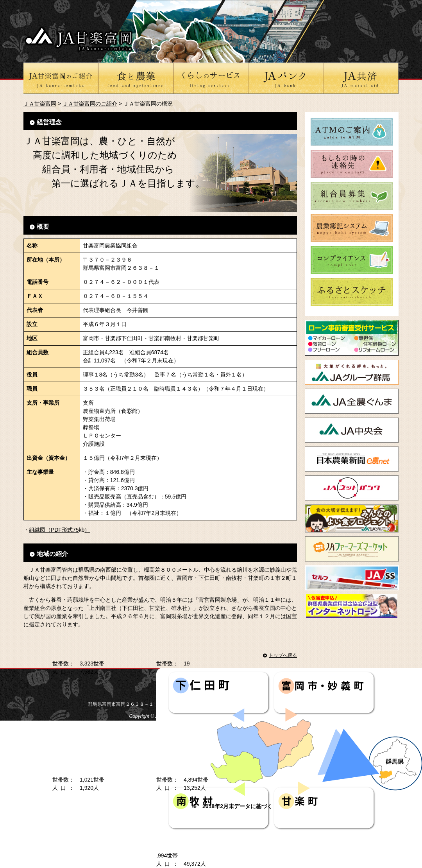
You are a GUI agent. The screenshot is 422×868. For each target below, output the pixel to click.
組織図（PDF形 (48, 530)
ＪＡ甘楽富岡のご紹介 (90, 104)
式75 (73, 530)
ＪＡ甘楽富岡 (40, 104)
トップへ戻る (283, 655)
